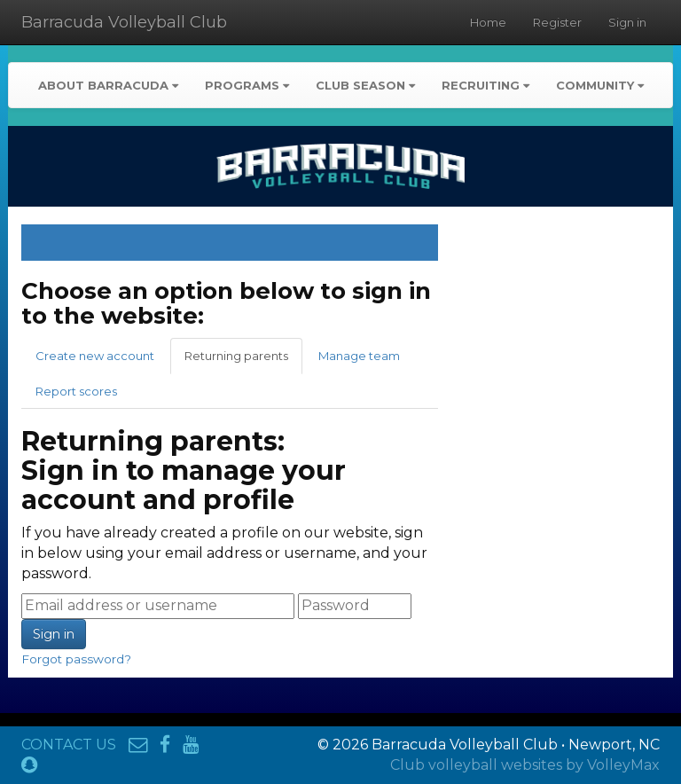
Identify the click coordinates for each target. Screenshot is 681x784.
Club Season (365, 85)
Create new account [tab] (95, 356)
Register (557, 22)
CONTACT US (69, 745)
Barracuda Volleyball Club (124, 22)
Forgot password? (76, 659)
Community (600, 85)
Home (488, 22)
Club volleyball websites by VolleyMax (525, 765)
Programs (247, 85)
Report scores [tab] (76, 391)
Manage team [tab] (359, 356)
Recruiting (485, 85)
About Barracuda (108, 85)
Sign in (627, 22)
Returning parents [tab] (236, 356)
